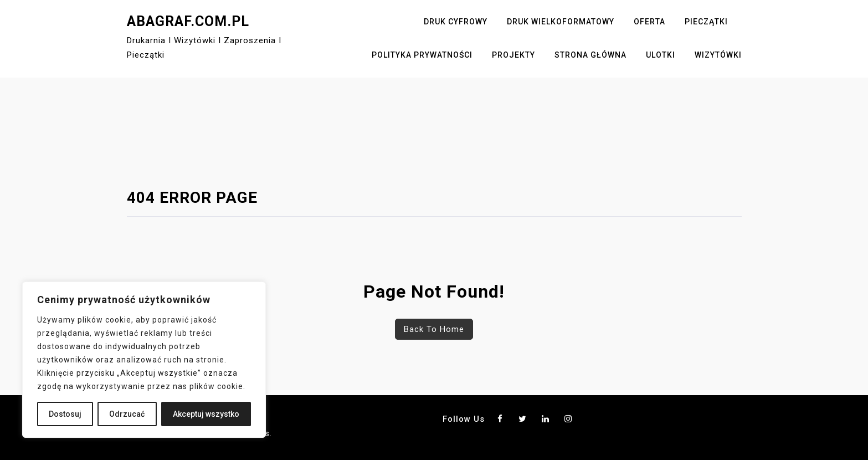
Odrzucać (127, 414)
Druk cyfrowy (456, 22)
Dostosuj (65, 414)
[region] (144, 360)
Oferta (649, 22)
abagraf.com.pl (188, 21)
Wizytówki (718, 55)
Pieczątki (706, 22)
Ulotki (661, 55)
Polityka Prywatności (422, 55)
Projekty (513, 55)
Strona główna (590, 55)
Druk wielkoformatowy (561, 22)
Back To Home (434, 329)
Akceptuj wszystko (206, 414)
